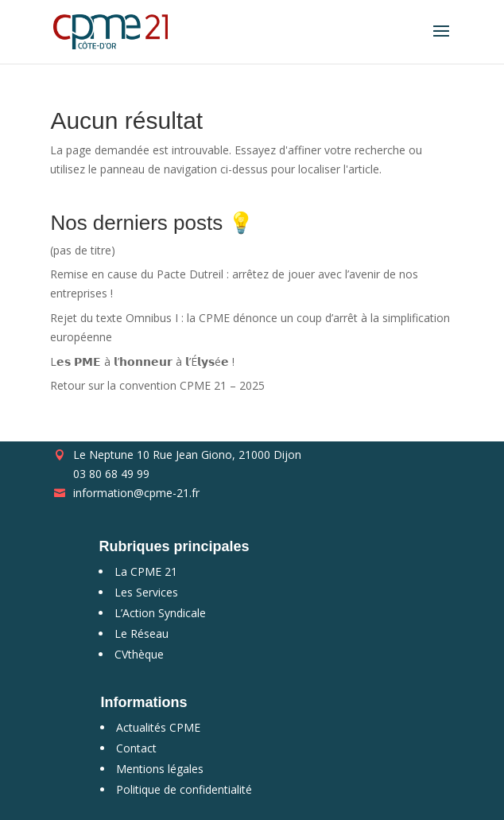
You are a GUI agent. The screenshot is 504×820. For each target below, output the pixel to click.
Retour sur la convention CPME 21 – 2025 (157, 385)
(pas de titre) (83, 250)
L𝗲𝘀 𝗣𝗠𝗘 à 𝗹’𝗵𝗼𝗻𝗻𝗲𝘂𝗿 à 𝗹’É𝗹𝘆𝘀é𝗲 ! (142, 361)
